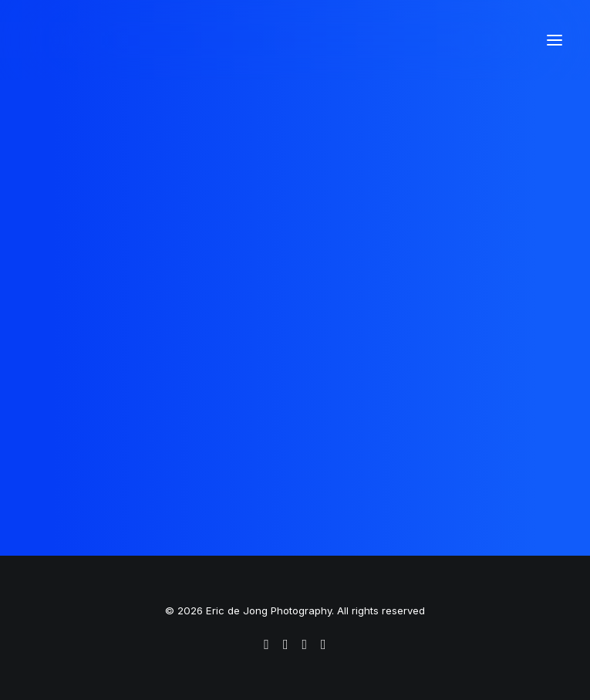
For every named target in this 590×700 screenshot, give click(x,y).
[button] (555, 40)
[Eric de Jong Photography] (166, 40)
